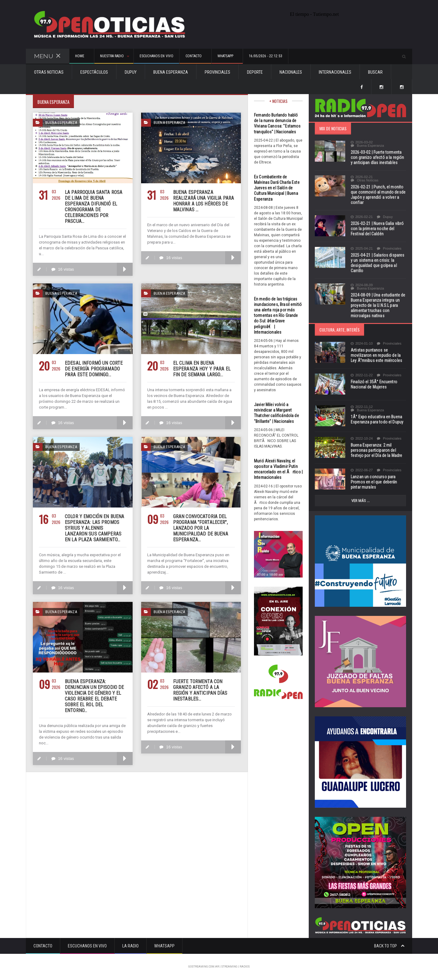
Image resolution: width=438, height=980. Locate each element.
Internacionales (335, 72)
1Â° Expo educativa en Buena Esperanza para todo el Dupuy (376, 419)
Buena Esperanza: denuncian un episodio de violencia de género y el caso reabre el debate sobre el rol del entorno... (95, 693)
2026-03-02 (362, 142)
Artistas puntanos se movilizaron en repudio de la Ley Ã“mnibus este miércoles (378, 355)
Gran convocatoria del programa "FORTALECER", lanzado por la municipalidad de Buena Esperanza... (200, 528)
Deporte (255, 72)
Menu (48, 56)
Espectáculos (94, 72)
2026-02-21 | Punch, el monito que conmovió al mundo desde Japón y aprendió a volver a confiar (377, 195)
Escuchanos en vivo (177, 57)
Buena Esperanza (171, 72)
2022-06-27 (362, 470)
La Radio (130, 946)
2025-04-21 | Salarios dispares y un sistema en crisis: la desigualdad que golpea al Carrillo (378, 263)
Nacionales (291, 72)
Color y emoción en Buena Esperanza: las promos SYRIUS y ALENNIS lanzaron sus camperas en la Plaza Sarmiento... (95, 528)
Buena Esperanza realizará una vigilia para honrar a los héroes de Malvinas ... (203, 201)
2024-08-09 (362, 285)
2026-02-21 (362, 177)
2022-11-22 (362, 375)
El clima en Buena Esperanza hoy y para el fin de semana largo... (201, 369)
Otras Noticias (49, 72)
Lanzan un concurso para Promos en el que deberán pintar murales (373, 482)
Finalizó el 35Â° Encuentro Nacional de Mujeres (373, 384)
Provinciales (217, 72)
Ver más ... (361, 501)
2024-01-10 (362, 344)
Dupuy (131, 72)
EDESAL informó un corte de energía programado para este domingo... (93, 369)
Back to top (389, 946)
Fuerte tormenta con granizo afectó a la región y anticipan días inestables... (203, 690)
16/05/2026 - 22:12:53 (312, 57)
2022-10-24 (362, 439)
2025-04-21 (362, 249)
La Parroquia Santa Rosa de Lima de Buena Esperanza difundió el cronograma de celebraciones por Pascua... (93, 207)
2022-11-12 (362, 407)
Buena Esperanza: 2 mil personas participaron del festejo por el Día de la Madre (376, 450)
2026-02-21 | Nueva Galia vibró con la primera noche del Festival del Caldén (377, 229)
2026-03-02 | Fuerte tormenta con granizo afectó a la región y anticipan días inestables (378, 157)
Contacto (43, 946)
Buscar (375, 72)
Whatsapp (164, 946)
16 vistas (63, 269)
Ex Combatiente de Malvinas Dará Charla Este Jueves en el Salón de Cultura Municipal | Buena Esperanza (278, 188)
